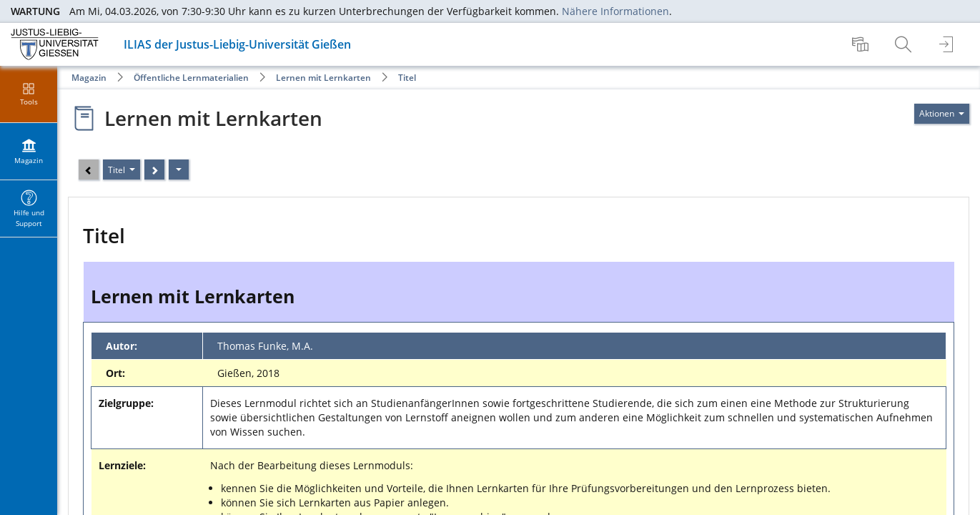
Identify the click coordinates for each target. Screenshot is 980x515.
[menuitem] (862, 44)
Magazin (89, 78)
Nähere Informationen (615, 11)
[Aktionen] (179, 170)
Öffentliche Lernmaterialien (191, 78)
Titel (407, 78)
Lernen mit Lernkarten (323, 78)
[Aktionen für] (942, 114)
